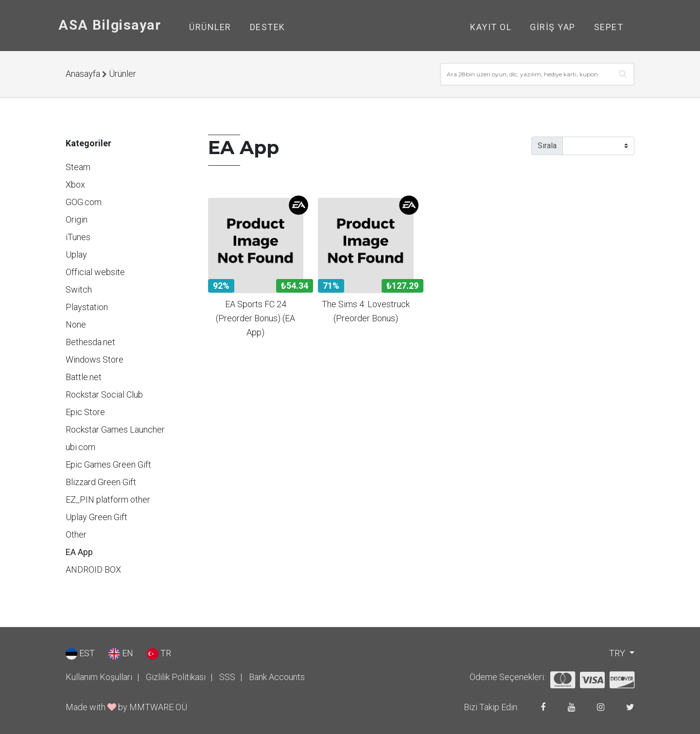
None (76, 324)
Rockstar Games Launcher (115, 429)
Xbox (75, 184)
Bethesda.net (90, 342)
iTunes (78, 237)
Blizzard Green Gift (101, 482)
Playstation (87, 307)
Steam (78, 167)
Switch (79, 289)
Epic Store (85, 412)
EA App (79, 552)
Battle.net (84, 377)
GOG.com (84, 202)
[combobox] (537, 74)
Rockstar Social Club (104, 394)
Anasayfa (83, 74)
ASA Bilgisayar (110, 25)
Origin (77, 219)
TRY (618, 653)
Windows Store (95, 359)
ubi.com (80, 447)
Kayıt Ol (491, 27)
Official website (95, 272)
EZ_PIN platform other (108, 499)
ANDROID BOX (93, 569)
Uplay (76, 254)
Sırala (547, 146)
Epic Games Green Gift (108, 464)
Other (76, 534)
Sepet (609, 27)
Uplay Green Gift (96, 517)
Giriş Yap (553, 27)
